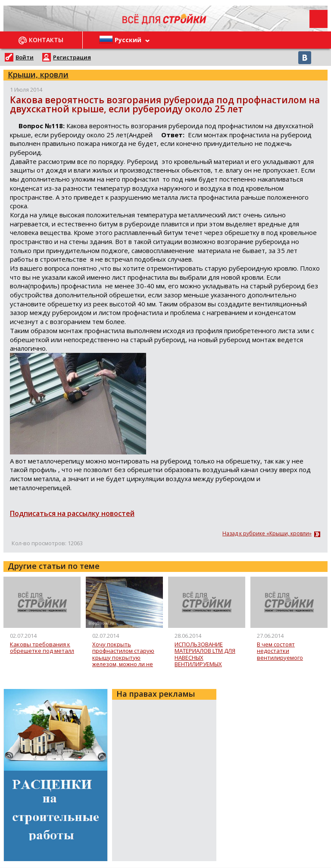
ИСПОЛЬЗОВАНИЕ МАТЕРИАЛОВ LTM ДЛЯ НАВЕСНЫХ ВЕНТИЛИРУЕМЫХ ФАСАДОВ (205, 654)
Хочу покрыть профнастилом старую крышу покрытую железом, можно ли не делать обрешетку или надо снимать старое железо (124, 654)
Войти (25, 57)
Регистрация (72, 57)
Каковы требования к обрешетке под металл (42, 648)
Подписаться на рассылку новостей (72, 513)
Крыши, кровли (38, 74)
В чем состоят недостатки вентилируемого (280, 651)
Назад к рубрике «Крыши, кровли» (267, 534)
